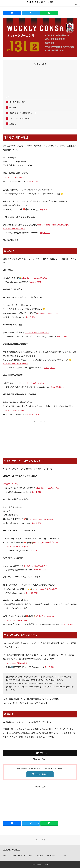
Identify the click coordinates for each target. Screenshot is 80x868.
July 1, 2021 (37, 492)
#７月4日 (40, 616)
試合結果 (40, 856)
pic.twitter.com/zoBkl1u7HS (37, 333)
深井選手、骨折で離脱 (17, 102)
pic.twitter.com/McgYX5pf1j (49, 313)
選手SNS (13, 108)
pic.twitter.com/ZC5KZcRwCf (15, 364)
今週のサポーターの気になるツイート (23, 113)
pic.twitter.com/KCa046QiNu (15, 546)
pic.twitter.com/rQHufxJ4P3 (15, 663)
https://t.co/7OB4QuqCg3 (14, 177)
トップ (5, 856)
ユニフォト (62, 856)
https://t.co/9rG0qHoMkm (33, 383)
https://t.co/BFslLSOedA (13, 410)
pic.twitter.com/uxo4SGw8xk (35, 278)
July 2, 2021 (62, 337)
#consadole (42, 225)
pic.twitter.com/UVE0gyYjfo (36, 566)
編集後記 (13, 124)
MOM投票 (51, 856)
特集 (31, 856)
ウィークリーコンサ (18, 856)
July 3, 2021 (31, 317)
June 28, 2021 (33, 414)
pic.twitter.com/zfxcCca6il (14, 229)
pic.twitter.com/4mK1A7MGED (16, 620)
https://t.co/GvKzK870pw (58, 225)
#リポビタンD (52, 543)
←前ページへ (40, 753)
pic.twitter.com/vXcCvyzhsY (45, 589)
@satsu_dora (40, 543)
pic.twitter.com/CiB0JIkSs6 (48, 488)
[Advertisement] (40, 80)
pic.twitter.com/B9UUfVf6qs (41, 519)
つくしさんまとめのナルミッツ (20, 118)
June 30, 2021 (35, 282)
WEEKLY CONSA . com (40, 2)
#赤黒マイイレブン (11, 484)
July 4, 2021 (33, 181)
